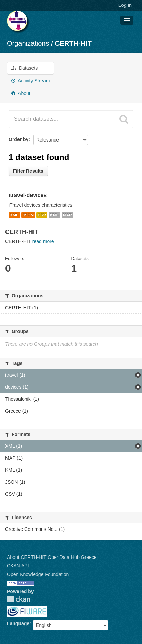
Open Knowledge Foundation (38, 574)
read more (43, 241)
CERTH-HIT (73, 43)
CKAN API (18, 566)
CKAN (18, 599)
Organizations (28, 43)
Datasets (24, 68)
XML (14, 215)
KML (54, 215)
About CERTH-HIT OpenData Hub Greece (52, 557)
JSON (28, 215)
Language (18, 623)
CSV (42, 215)
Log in (125, 5)
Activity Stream (30, 81)
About (21, 93)
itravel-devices (28, 195)
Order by (18, 139)
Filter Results (28, 171)
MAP (67, 215)
